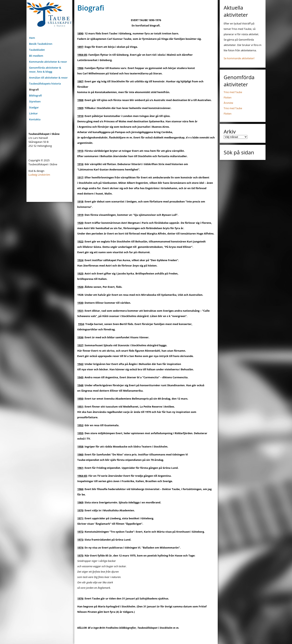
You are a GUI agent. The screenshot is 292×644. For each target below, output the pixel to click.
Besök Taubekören (41, 44)
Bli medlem (36, 56)
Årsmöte (228, 103)
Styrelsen (35, 101)
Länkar (33, 113)
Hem (32, 38)
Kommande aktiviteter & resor (48, 62)
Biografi (34, 89)
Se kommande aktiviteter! (239, 58)
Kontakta (35, 119)
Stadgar (34, 107)
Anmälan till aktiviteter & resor (48, 78)
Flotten (228, 98)
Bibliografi (35, 95)
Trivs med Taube (233, 92)
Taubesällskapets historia (45, 84)
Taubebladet (37, 50)
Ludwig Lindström (39, 175)
